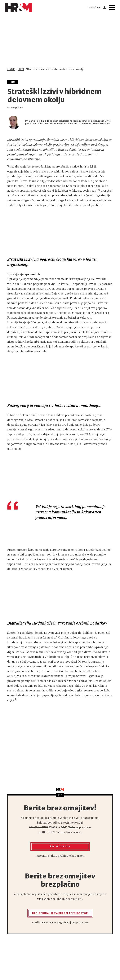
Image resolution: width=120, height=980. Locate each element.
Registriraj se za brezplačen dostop (60, 913)
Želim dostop (60, 846)
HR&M (11, 69)
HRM (21, 69)
